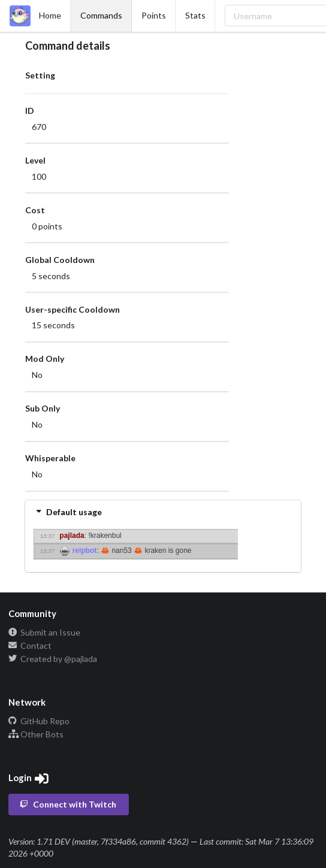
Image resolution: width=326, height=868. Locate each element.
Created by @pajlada (53, 659)
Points (154, 15)
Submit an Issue (44, 633)
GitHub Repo (39, 721)
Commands (101, 15)
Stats (195, 15)
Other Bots (36, 734)
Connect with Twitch (68, 804)
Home (35, 16)
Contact (30, 645)
